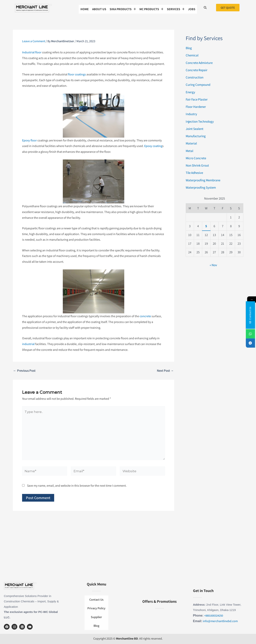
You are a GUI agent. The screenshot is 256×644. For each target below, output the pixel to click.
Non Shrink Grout (197, 164)
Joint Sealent (195, 128)
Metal (189, 149)
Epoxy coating (153, 145)
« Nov (213, 264)
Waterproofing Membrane (203, 179)
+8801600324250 (214, 616)
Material (191, 142)
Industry (191, 113)
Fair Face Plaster (197, 98)
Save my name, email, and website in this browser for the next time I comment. (77, 484)
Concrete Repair (197, 69)
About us (99, 7)
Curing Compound (198, 83)
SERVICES (176, 7)
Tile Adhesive (194, 172)
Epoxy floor (29, 139)
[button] (123, 7)
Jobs (192, 7)
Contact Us (96, 603)
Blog (189, 47)
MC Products (151, 7)
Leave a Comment (34, 40)
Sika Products (123, 7)
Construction (195, 76)
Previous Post (24, 369)
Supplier (96, 616)
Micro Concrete (196, 157)
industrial (28, 343)
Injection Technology (200, 120)
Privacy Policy (96, 610)
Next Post (165, 369)
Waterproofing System (201, 186)
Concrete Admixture (199, 61)
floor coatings (77, 73)
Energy (190, 91)
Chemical (192, 54)
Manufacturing (196, 135)
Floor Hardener (196, 106)
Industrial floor (32, 51)
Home (85, 7)
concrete (145, 315)
